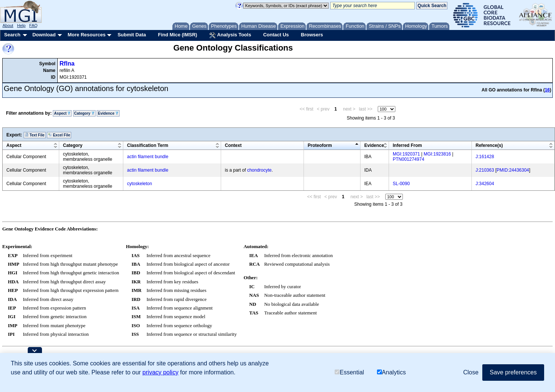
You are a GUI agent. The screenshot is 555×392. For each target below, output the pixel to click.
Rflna (67, 64)
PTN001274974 (408, 159)
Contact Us (276, 35)
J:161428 (485, 157)
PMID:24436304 (513, 170)
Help (21, 25)
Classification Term (148, 145)
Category (84, 113)
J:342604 (485, 184)
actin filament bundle (148, 157)
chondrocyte (259, 170)
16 (547, 90)
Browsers (312, 35)
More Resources (86, 35)
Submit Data (132, 35)
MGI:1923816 (438, 154)
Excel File (59, 135)
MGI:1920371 (406, 154)
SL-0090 (401, 184)
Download (44, 35)
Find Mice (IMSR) (177, 35)
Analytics (391, 372)
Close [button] (471, 372)
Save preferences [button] (513, 372)
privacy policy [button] (160, 372)
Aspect (62, 113)
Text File (35, 135)
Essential (349, 372)
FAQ (33, 25)
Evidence (108, 113)
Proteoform (320, 145)
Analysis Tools (230, 35)
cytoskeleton (140, 184)
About (8, 25)
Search (12, 35)
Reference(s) (489, 145)
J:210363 (485, 170)
